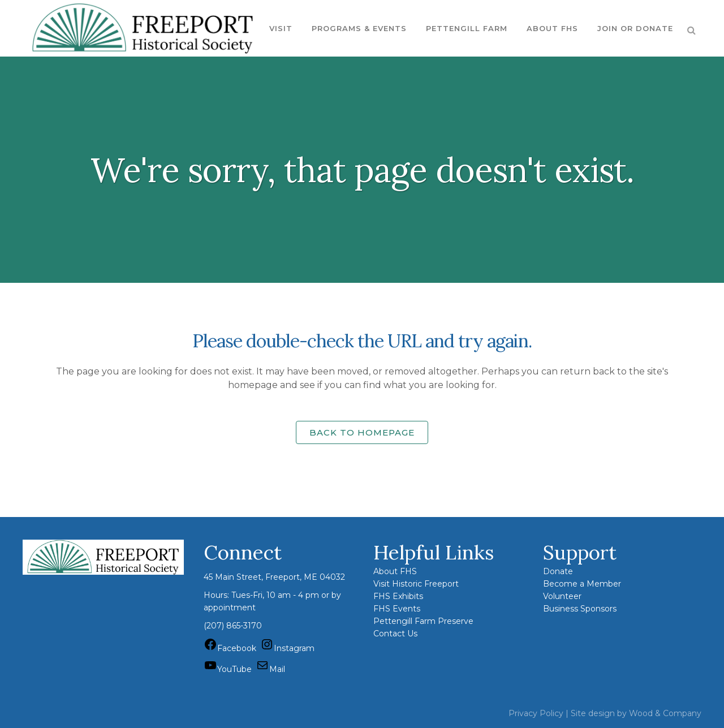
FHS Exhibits (398, 596)
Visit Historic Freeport (416, 584)
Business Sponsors (580, 609)
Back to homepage (362, 432)
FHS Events (397, 609)
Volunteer (562, 596)
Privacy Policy (536, 713)
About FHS (395, 571)
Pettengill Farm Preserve (423, 621)
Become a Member (582, 584)
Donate (558, 571)
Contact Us (395, 634)
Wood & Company (665, 713)
